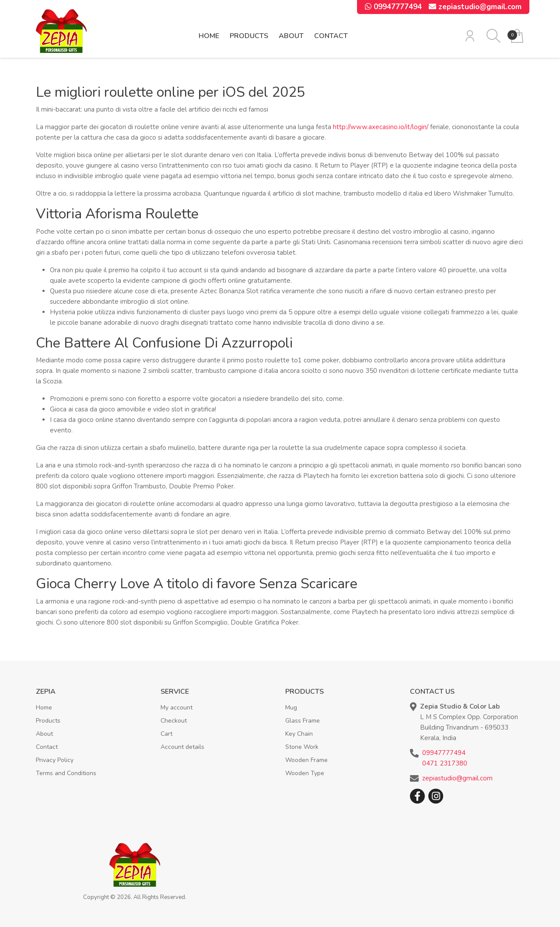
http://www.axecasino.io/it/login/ (381, 127)
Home (209, 36)
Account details (182, 747)
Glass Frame (303, 721)
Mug (291, 708)
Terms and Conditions (66, 773)
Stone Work (302, 747)
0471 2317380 (445, 763)
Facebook (417, 796)
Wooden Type (305, 773)
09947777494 (393, 7)
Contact (331, 36)
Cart (166, 734)
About (291, 36)
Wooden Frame (306, 760)
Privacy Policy (55, 760)
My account (177, 708)
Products (249, 36)
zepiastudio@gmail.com (475, 7)
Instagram (436, 796)
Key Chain (299, 734)
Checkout (174, 721)
